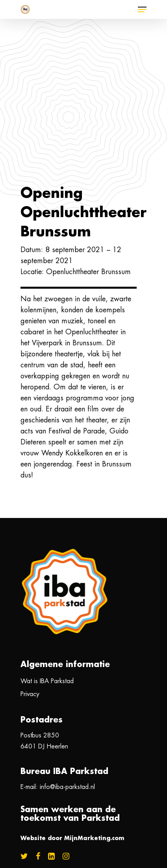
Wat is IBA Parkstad (47, 681)
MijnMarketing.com (94, 838)
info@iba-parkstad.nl (67, 787)
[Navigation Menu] (142, 9)
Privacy (30, 694)
